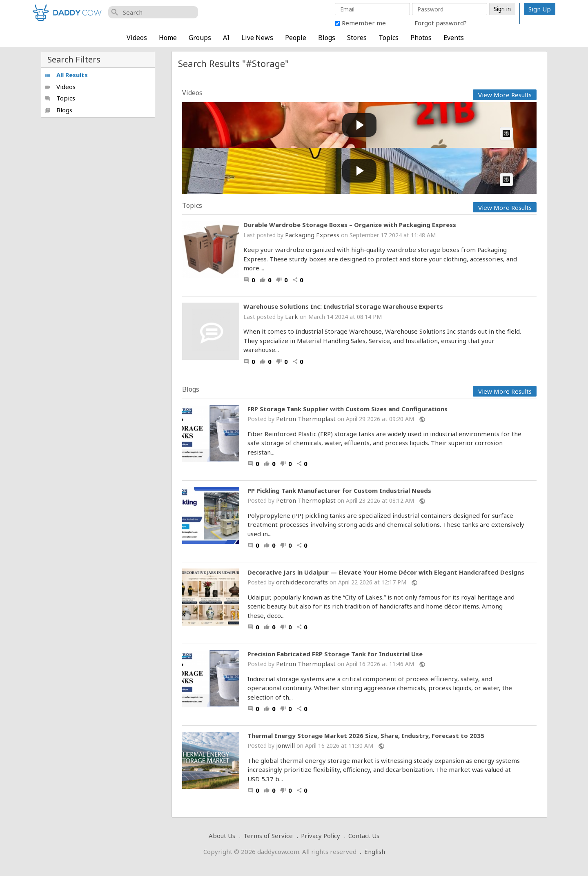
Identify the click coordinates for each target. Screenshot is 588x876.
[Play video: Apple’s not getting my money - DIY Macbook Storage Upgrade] (359, 125)
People (296, 38)
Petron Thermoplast (306, 419)
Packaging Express (312, 235)
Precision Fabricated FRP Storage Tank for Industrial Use (335, 654)
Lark (292, 317)
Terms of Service (268, 836)
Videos (137, 38)
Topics (389, 38)
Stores (357, 38)
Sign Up (540, 9)
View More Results (505, 95)
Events (454, 38)
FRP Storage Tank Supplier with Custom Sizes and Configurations (347, 409)
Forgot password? (441, 23)
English (375, 851)
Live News (257, 38)
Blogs (327, 38)
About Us (222, 836)
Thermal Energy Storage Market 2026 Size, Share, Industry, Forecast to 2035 (366, 736)
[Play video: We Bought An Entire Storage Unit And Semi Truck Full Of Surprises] (359, 171)
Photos (421, 38)
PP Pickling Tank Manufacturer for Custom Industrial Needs (339, 491)
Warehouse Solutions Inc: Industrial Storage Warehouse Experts (343, 306)
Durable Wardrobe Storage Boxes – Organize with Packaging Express (350, 225)
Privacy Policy (321, 836)
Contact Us (364, 836)
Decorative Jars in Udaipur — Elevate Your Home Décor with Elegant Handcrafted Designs (386, 572)
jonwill (285, 745)
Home (168, 38)
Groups (200, 38)
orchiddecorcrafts (302, 582)
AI (226, 38)
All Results (66, 75)
